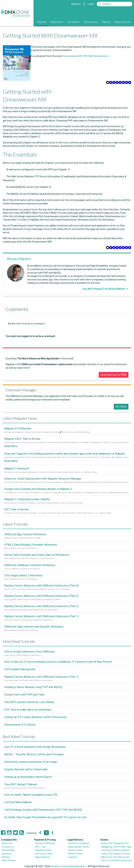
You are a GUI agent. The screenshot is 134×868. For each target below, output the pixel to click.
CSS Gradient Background (20, 669)
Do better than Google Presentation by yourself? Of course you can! (45, 817)
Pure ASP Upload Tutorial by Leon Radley (29, 702)
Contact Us (8, 847)
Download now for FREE (114, 375)
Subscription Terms (79, 847)
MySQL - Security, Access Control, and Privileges (34, 754)
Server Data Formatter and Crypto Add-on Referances (37, 555)
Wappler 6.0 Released (18, 428)
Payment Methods (45, 843)
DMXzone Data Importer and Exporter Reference (34, 627)
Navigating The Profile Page (116, 847)
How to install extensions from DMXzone (29, 652)
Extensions (57, 22)
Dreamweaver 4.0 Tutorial (20, 725)
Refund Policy (75, 853)
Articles (42, 22)
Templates (74, 22)
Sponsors (7, 853)
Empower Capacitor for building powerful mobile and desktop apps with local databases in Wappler (65, 454)
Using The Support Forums (116, 853)
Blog (31, 22)
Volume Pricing (43, 850)
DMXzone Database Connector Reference (30, 565)
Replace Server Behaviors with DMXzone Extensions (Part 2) (41, 606)
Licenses (73, 857)
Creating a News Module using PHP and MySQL (33, 687)
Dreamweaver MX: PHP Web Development (85, 56)
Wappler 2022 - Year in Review (22, 439)
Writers (6, 857)
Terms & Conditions (79, 843)
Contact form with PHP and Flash (24, 695)
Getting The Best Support (116, 850)
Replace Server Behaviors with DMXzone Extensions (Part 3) (41, 596)
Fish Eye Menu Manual (18, 802)
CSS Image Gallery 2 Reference (23, 575)
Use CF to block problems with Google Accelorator (35, 747)
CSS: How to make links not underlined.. (28, 710)
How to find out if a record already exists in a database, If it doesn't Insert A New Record (58, 662)
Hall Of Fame (9, 860)
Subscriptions (122, 22)
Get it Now (121, 407)
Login (91, 4)
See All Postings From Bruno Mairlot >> (106, 289)
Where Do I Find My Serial (115, 857)
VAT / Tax (40, 847)
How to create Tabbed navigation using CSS (31, 795)
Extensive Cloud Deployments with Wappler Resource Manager (43, 479)
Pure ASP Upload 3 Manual (21, 784)
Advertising (8, 850)
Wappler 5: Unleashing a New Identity (27, 499)
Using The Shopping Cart (115, 843)
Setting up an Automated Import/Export (28, 777)
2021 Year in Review (17, 509)
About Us (7, 843)
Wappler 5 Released (17, 469)
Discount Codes (44, 853)
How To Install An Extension (117, 860)
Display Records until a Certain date (26, 769)
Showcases (91, 22)
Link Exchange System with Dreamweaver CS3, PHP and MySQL (43, 810)
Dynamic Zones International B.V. (69, 866)
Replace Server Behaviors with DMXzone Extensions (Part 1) (41, 616)
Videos (106, 22)
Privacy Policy (75, 850)
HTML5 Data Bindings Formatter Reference (31, 545)
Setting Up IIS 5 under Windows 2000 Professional (35, 717)
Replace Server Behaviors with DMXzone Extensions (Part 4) (41, 586)
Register (76, 4)
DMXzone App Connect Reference (25, 534)
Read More (11, 446)
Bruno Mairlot (19, 259)
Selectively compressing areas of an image (31, 762)
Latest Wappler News (20, 418)
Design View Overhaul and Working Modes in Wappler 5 (38, 489)
